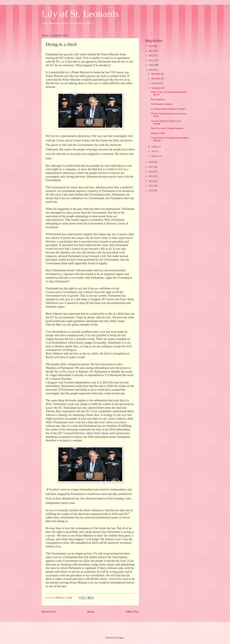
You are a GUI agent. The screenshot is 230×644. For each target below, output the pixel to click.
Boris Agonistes (158, 99)
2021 (151, 60)
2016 (151, 172)
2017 (151, 167)
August (155, 147)
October (155, 83)
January (155, 156)
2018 (151, 162)
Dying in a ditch (158, 133)
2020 (151, 65)
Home (91, 612)
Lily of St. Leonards (80, 14)
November (156, 79)
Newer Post (49, 612)
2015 (151, 176)
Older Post (132, 612)
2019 (151, 70)
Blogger (120, 638)
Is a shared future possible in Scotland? (168, 109)
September (156, 88)
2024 (151, 46)
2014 (151, 181)
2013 (151, 186)
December (156, 74)
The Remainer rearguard (162, 104)
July (153, 151)
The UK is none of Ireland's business (167, 128)
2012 (151, 191)
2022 (151, 56)
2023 (151, 51)
